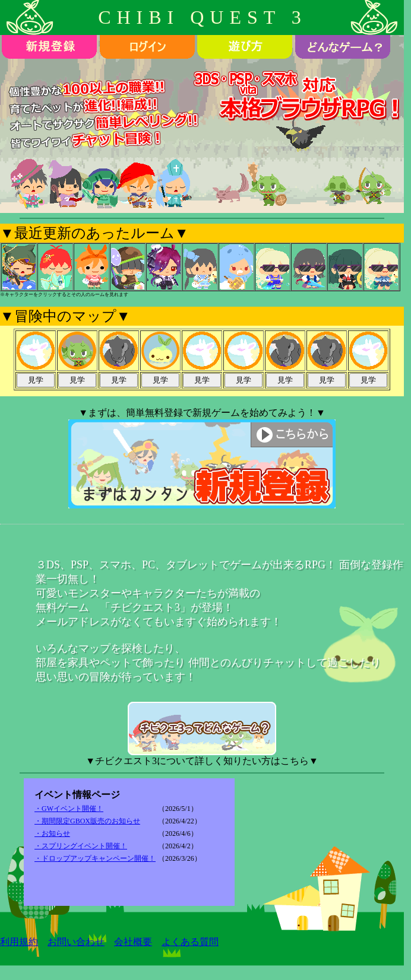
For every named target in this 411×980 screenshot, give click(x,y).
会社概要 (133, 942)
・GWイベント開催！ (69, 809)
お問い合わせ (76, 942)
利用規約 (19, 942)
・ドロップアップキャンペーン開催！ (95, 858)
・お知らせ (52, 833)
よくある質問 (190, 942)
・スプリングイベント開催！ (81, 846)
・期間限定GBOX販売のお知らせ (87, 821)
